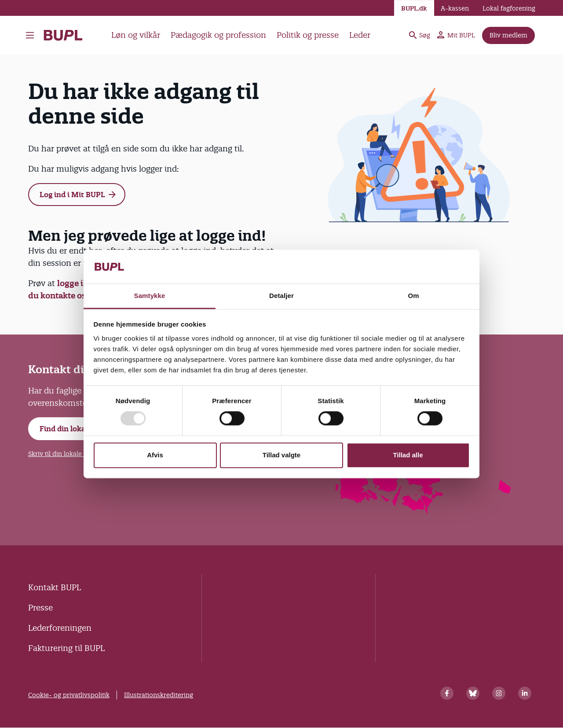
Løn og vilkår (136, 35)
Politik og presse (308, 35)
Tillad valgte (281, 455)
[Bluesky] (473, 693)
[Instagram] (499, 693)
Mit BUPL (456, 35)
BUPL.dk (414, 8)
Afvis (155, 455)
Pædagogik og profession (218, 35)
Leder (360, 35)
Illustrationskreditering (159, 695)
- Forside (63, 35)
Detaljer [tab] (281, 296)
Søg (420, 35)
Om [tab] (413, 296)
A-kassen (455, 8)
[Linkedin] (525, 693)
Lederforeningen (60, 628)
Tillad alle (408, 455)
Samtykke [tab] (150, 296)
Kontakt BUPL (55, 587)
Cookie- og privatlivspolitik (69, 695)
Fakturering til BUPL (66, 648)
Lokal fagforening (509, 8)
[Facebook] (447, 693)
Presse (40, 608)
